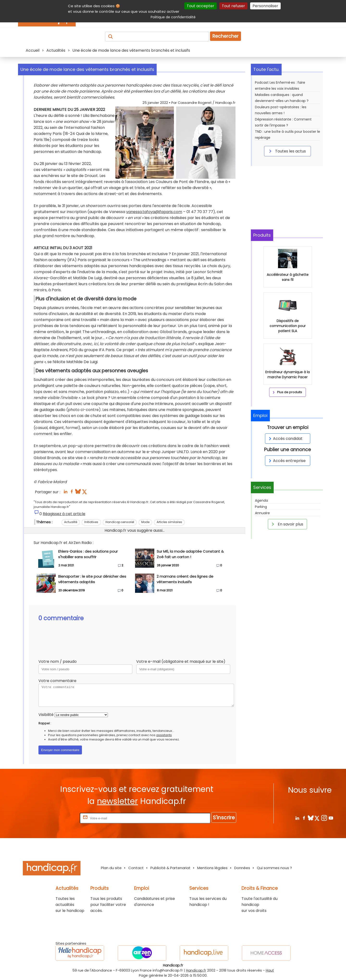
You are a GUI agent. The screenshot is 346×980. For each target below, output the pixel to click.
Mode (145, 522)
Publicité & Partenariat (170, 868)
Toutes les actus (287, 151)
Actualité (71, 522)
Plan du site (111, 868)
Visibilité (46, 715)
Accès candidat (285, 439)
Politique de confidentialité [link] (173, 17)
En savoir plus (287, 524)
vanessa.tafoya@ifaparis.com (154, 212)
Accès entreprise (286, 461)
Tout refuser (233, 6)
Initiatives (91, 522)
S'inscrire (224, 818)
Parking (261, 507)
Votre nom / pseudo (58, 661)
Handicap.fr (196, 970)
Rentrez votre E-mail (60, 818)
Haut (270, 970)
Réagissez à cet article (64, 514)
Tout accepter (201, 6)
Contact (136, 868)
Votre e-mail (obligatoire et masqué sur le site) (181, 661)
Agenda (261, 500)
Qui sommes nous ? (274, 868)
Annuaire (262, 513)
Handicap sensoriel (120, 522)
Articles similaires (169, 522)
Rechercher (226, 36)
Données (242, 868)
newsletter (117, 801)
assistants (164, 735)
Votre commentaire (57, 681)
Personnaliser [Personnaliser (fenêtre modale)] (265, 6)
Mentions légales (212, 868)
